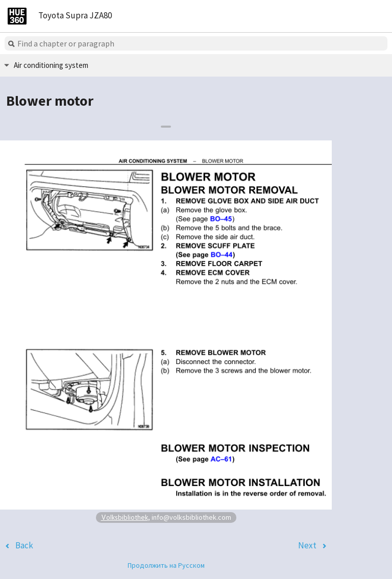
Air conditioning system (51, 65)
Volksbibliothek (125, 517)
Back (24, 545)
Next (307, 545)
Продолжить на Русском (166, 565)
